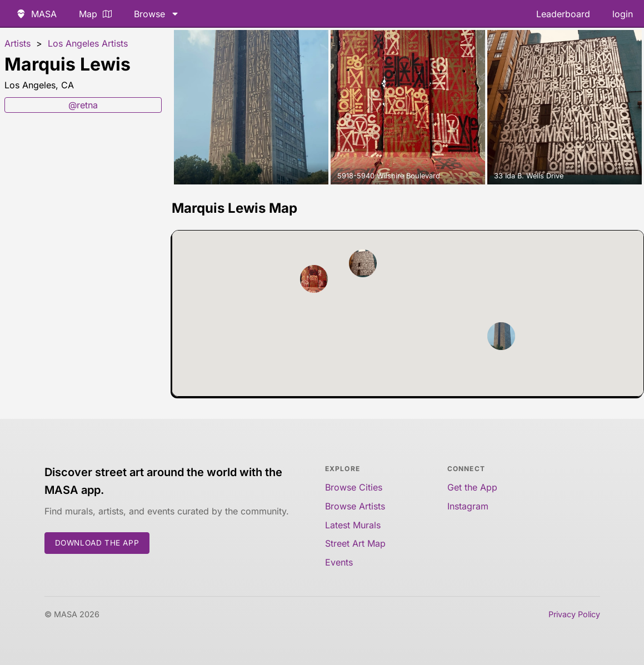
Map (95, 14)
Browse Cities (354, 487)
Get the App (472, 487)
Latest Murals (353, 525)
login (623, 14)
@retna (83, 105)
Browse (157, 14)
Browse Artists (355, 506)
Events (339, 562)
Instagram (468, 506)
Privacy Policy (574, 614)
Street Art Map (355, 543)
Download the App (97, 543)
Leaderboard (563, 14)
